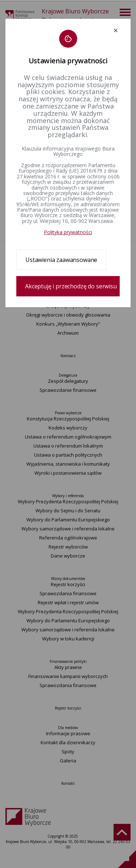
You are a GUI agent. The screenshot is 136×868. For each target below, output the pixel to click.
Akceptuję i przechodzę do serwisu (71, 286)
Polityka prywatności (68, 232)
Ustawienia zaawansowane (61, 260)
